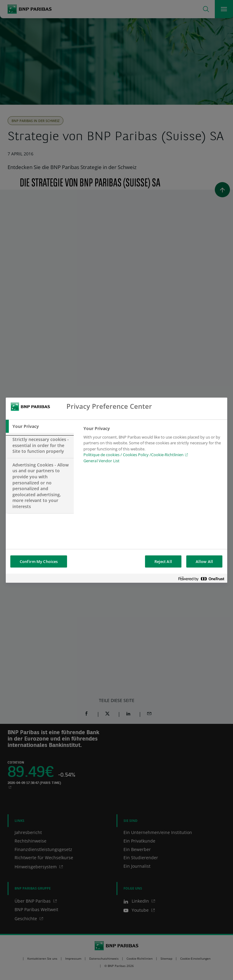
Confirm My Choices (39, 561)
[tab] (40, 426)
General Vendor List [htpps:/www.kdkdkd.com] (101, 461)
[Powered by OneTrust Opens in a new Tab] (201, 579)
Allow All (204, 561)
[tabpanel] (153, 446)
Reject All (163, 561)
